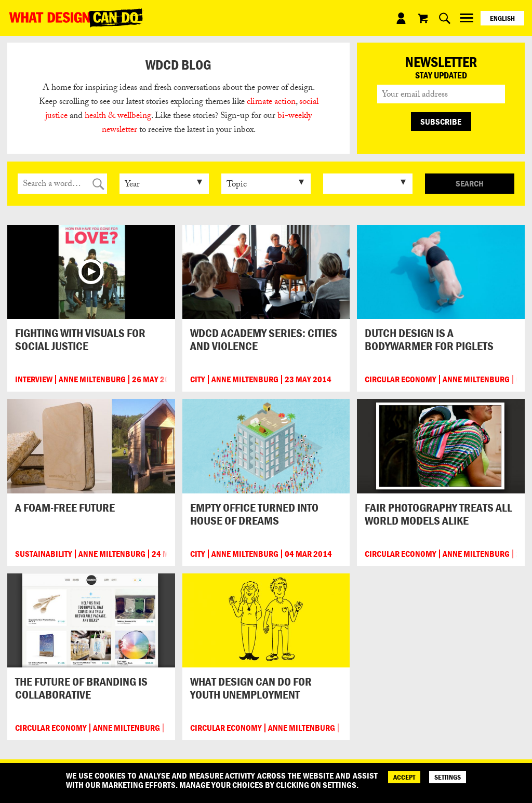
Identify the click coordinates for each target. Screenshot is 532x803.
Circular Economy (401, 379)
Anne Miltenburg (92, 379)
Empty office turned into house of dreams (254, 514)
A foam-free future (65, 507)
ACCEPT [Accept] (404, 777)
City (198, 379)
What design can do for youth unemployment (251, 688)
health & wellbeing (118, 117)
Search (470, 183)
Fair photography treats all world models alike (438, 514)
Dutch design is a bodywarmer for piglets (429, 339)
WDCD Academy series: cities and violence (264, 339)
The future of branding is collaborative (81, 688)
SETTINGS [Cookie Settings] (448, 777)
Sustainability (44, 554)
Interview (34, 379)
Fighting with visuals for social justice (80, 339)
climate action (271, 103)
